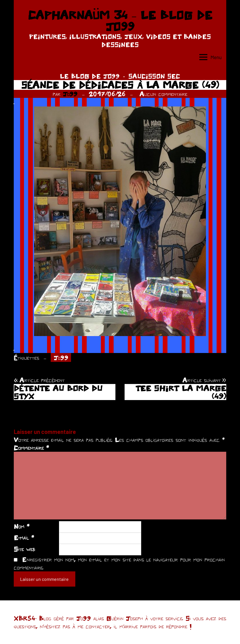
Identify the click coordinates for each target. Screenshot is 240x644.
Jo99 (70, 94)
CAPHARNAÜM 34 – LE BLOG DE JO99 (120, 21)
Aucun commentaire (163, 94)
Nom (22, 526)
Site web (24, 549)
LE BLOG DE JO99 (90, 76)
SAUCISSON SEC (154, 76)
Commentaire (31, 448)
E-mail (24, 538)
